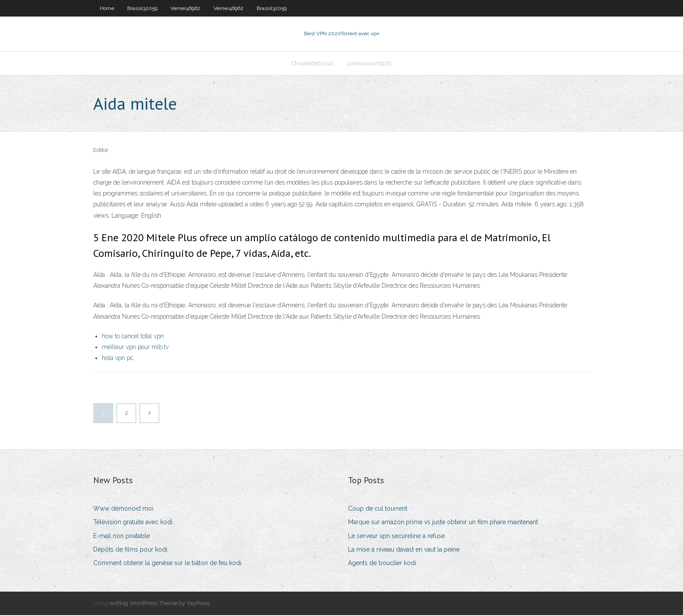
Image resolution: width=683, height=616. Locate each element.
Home (107, 8)
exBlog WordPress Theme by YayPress (160, 604)
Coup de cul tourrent (378, 509)
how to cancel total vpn (133, 337)
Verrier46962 (185, 8)
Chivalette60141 (313, 64)
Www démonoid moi (123, 509)
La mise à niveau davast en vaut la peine (404, 550)
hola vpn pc (118, 359)
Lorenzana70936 (369, 64)
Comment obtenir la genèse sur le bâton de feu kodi (167, 564)
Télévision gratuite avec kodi (133, 523)
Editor (101, 151)
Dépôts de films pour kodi (130, 550)
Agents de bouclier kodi (382, 564)
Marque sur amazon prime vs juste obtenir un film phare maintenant (443, 523)
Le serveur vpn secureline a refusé (396, 537)
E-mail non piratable (122, 537)
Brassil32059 (142, 8)
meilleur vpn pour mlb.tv (135, 348)
